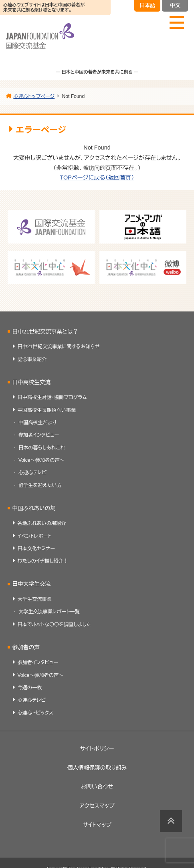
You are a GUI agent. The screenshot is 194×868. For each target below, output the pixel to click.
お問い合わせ (97, 787)
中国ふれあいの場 (34, 508)
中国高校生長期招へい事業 (47, 410)
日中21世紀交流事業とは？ (45, 332)
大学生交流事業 (35, 599)
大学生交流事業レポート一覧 (49, 612)
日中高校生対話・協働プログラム (52, 397)
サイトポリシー (97, 749)
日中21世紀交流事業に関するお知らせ (59, 347)
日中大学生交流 (31, 584)
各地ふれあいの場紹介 (42, 523)
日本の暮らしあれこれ (42, 448)
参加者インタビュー (39, 435)
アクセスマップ (97, 806)
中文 (175, 5)
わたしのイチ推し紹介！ (43, 561)
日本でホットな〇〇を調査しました (55, 625)
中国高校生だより (37, 423)
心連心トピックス (36, 713)
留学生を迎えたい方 (40, 485)
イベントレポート (35, 536)
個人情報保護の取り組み (97, 768)
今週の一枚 (30, 688)
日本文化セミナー (36, 549)
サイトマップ (97, 825)
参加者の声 (26, 648)
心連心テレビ (32, 473)
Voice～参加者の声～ (41, 460)
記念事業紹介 (32, 359)
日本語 (147, 5)
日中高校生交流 (31, 382)
